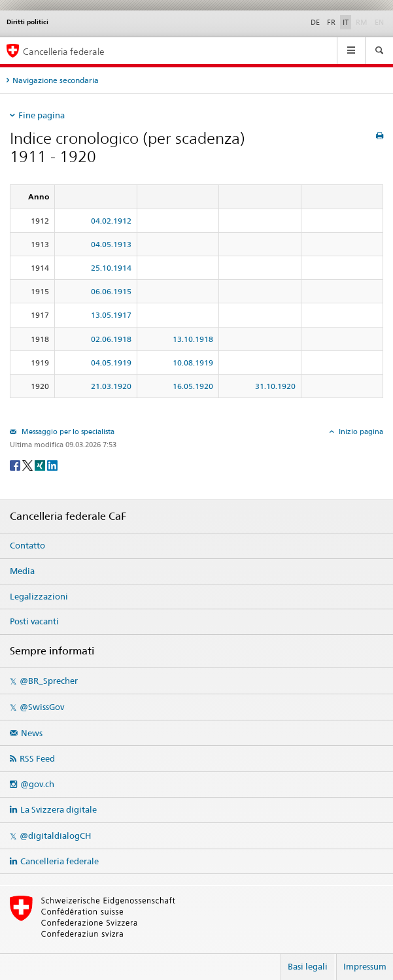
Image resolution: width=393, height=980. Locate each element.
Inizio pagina (360, 431)
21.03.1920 (111, 386)
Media (22, 571)
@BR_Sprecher (49, 681)
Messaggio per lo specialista (67, 431)
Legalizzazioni (39, 596)
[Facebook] (16, 465)
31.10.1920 (275, 386)
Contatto (27, 545)
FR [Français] (331, 22)
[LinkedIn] (52, 465)
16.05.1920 (193, 386)
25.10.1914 (111, 268)
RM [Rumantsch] (362, 22)
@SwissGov (42, 707)
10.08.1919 (193, 363)
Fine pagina (42, 115)
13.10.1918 (193, 339)
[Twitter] (28, 465)
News (32, 733)
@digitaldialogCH (55, 836)
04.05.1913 (111, 244)
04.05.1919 (111, 363)
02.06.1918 (111, 339)
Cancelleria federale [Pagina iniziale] (64, 51)
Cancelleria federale (60, 861)
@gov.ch (37, 784)
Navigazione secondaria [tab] (56, 80)
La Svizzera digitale (59, 809)
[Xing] (41, 465)
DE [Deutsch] (315, 22)
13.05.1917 (111, 315)
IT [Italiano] (346, 22)
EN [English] (379, 22)
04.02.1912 (111, 221)
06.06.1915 (111, 291)
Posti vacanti (34, 621)
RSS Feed (37, 758)
